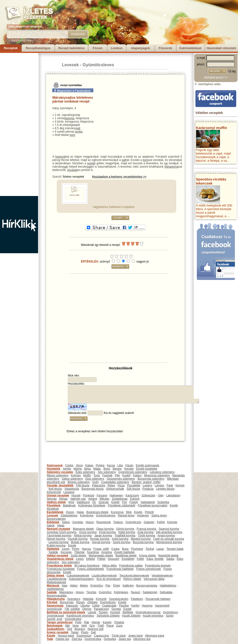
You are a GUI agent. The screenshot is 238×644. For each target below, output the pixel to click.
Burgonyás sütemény (151, 479)
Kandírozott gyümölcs (80, 616)
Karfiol (135, 606)
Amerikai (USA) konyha (62, 532)
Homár (96, 622)
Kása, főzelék (155, 559)
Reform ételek (132, 579)
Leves (66, 549)
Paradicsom (101, 609)
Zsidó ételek (78, 556)
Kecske (129, 469)
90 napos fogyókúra (87, 566)
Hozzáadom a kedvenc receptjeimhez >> (119, 177)
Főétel (101, 559)
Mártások (53, 586)
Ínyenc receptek (58, 632)
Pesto (85, 632)
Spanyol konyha (169, 529)
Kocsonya (117, 512)
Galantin (149, 522)
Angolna (107, 552)
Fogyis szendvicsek (149, 569)
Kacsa (111, 465)
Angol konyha (166, 536)
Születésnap (120, 499)
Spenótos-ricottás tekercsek (211, 181)
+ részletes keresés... (21, 40)
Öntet (117, 586)
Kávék (51, 636)
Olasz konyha (105, 529)
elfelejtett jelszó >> (216, 77)
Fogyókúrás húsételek (61, 569)
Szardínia (93, 552)
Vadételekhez (55, 589)
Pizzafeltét (134, 485)
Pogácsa (148, 489)
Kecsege (66, 552)
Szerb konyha (121, 542)
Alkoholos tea (142, 639)
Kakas (89, 465)
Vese (76, 626)
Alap (64, 586)
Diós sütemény (95, 479)
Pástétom (137, 599)
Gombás (78, 522)
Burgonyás (67, 602)
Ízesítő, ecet (55, 619)
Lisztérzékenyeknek (104, 576)
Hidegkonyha (56, 599)
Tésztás (91, 592)
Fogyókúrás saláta (131, 566)
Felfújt (161, 522)
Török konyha (146, 536)
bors (72, 135)
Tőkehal (79, 552)
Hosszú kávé (66, 636)
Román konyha (100, 539)
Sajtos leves (159, 515)
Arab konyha (145, 532)
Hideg (74, 586)
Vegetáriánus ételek (60, 559)
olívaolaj (72, 170)
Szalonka (163, 502)
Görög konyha (125, 529)
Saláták (53, 552)
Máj (67, 626)
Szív (92, 626)
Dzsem (103, 612)
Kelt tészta (55, 489)
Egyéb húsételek (147, 469)
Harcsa (86, 549)
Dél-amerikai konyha (169, 532)
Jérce (79, 465)
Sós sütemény (107, 472)
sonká (91, 163)
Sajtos (66, 522)
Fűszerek (165, 48)
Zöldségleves (69, 515)
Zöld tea (77, 639)
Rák (87, 622)
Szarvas (104, 502)
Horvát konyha (101, 542)
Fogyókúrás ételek (59, 566)
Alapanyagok (141, 48)
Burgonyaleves (56, 519)
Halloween (116, 495)
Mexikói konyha (141, 539)
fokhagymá (171, 167)
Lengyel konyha (59, 542)
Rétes (111, 485)
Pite (117, 475)
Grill (69, 629)
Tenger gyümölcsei (60, 622)
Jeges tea (125, 639)
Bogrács (80, 629)
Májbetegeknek (57, 582)
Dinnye (87, 609)
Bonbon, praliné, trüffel (146, 482)
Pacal (110, 626)
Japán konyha (103, 536)
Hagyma (147, 606)
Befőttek (128, 612)
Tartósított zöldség (108, 616)
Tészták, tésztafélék (60, 485)
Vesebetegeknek (162, 576)
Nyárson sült (96, 629)
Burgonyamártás (147, 586)
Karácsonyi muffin (211, 128)
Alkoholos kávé (155, 636)
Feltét (140, 559)
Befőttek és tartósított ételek (66, 612)
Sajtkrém (128, 586)
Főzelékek (54, 505)
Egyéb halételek (125, 552)
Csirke (69, 465)
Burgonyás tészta (92, 489)
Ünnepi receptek (58, 495)
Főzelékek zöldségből (121, 505)
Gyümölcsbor (73, 619)
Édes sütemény (85, 472)
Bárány (117, 469)
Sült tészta (133, 489)
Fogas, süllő (101, 549)
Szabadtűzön (56, 629)
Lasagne (69, 492)
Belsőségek (55, 626)
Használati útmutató (221, 48)
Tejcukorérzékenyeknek (134, 576)
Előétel (91, 559)
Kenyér (180, 485)
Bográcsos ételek (97, 512)
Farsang (102, 495)
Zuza (119, 626)
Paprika (124, 606)
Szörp (170, 616)
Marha (78, 469)
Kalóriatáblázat (190, 48)
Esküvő (135, 499)
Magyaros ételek (83, 529)
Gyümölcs (97, 586)
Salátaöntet (150, 592)
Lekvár (92, 612)
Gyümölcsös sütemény (133, 472)
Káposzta (72, 606)
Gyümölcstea (93, 639)
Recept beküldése (72, 48)
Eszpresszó (84, 636)
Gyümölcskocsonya (148, 612)
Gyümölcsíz (171, 612)
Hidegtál (88, 599)
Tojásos (118, 522)
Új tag (232, 71)
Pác (108, 586)
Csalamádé (109, 606)
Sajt (93, 632)
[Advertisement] (19, 124)
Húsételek (54, 469)
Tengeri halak (175, 549)
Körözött (101, 599)
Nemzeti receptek (59, 529)
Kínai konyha (107, 532)
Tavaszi (135, 592)
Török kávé (118, 636)
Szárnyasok (55, 465)
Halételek (53, 549)
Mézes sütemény (58, 475)
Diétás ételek (56, 576)
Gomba (116, 609)
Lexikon (117, 48)
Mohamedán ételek (101, 556)
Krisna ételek (147, 556)
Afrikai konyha (83, 536)
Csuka (115, 549)
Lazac (160, 549)
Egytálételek (55, 512)
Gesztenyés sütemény (121, 479)
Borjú (107, 469)
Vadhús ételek (56, 502)
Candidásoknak (57, 579)
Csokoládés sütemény (115, 482)
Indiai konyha (127, 532)
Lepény (147, 485)
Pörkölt (149, 512)
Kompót (115, 612)
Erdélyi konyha (56, 546)
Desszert (113, 559)
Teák (50, 639)
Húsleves (143, 515)
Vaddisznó (83, 502)
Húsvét (76, 495)
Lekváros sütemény (162, 472)
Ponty (76, 549)
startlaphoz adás (207, 84)
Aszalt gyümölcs (153, 616)
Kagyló (107, 622)
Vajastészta (72, 489)
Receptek (11, 48)
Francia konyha (146, 529)
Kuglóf (126, 475)
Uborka (85, 606)
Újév (161, 495)
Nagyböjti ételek (168, 556)
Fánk (170, 485)
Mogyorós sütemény (157, 475)
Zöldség (92, 602)
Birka (87, 469)
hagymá (60, 157)
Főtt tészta (83, 485)
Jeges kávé (135, 636)
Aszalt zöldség (131, 616)
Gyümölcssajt (55, 616)
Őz (94, 502)
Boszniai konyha (143, 542)
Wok (129, 512)
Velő (84, 626)
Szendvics (74, 599)
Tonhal (150, 549)
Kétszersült (54, 492)
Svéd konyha (120, 539)
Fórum (98, 48)
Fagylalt (107, 475)
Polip (78, 622)
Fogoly (134, 502)
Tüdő (101, 626)
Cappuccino (102, 636)
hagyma (69, 118)
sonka (79, 132)
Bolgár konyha (80, 542)
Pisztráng (137, 549)
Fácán (129, 465)
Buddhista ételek (126, 556)
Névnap (52, 499)
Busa (125, 549)
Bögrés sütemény (79, 482)
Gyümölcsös (133, 522)
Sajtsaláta (166, 592)
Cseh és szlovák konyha (168, 539)
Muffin (87, 475)
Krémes (76, 475)
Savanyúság (55, 606)
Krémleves (87, 515)
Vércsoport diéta (154, 579)
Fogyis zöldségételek (91, 569)
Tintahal (119, 622)
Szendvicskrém (119, 599)
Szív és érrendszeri (109, 579)
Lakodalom (173, 495)
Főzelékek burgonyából (153, 505)
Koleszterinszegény (81, 579)
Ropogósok (104, 522)
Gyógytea (110, 639)
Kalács (137, 475)
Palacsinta (98, 485)
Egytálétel (128, 559)
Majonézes (66, 592)
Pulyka (100, 465)
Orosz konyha (88, 532)
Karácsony (132, 495)
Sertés (67, 469)
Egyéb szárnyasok (148, 465)
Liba (120, 465)
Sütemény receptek (60, 472)
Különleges (121, 592)
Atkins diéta (109, 566)
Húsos (70, 512)
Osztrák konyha (78, 539)
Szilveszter (149, 495)
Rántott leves (126, 515)
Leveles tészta (165, 489)
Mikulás (104, 499)
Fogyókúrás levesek (158, 566)
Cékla (96, 606)
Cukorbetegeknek (78, 576)
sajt (78, 128)
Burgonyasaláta (57, 596)
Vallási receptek (58, 556)
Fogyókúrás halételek (120, 569)
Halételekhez (168, 586)
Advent (92, 499)
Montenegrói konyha (169, 542)
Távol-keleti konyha (59, 536)
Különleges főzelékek (92, 505)
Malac (97, 469)
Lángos (159, 485)
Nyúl (71, 502)
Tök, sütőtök (72, 609)
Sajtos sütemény (72, 479)
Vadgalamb (148, 502)
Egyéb (115, 502)
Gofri (95, 482)
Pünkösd (89, 495)
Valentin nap (78, 499)
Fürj (124, 502)
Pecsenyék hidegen (158, 599)
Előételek (53, 522)
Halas (80, 512)
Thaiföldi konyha (125, 536)
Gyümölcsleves (98, 65)
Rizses (80, 602)
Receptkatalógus (38, 48)
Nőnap (63, 499)
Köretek (52, 602)
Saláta (170, 559)
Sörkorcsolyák (115, 489)
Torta (97, 475)
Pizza (121, 485)
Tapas (75, 632)
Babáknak (69, 505)
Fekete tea (62, 639)
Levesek (70, 65)
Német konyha (56, 539)
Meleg (84, 586)
